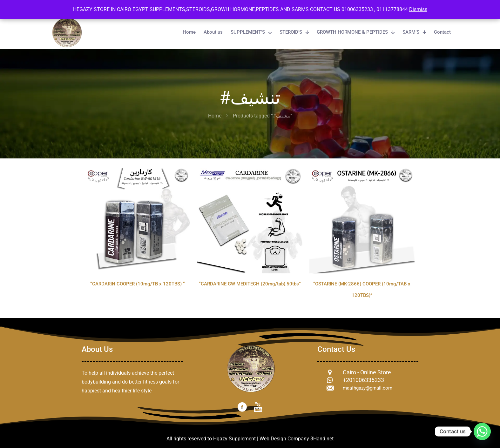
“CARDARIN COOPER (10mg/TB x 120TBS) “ (138, 284)
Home (215, 116)
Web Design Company (284, 439)
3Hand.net (322, 439)
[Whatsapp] (482, 431)
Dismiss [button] (418, 9)
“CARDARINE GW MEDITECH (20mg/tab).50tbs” (250, 284)
